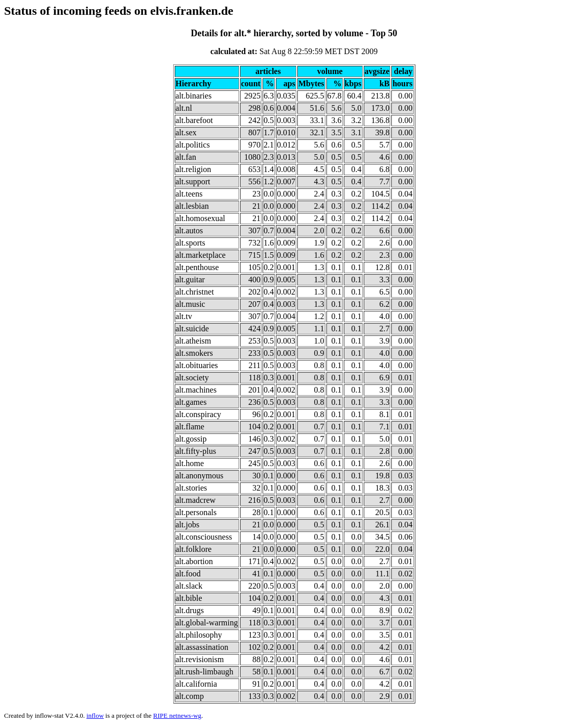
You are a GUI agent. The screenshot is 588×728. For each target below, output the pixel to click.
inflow (95, 715)
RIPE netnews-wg (177, 715)
